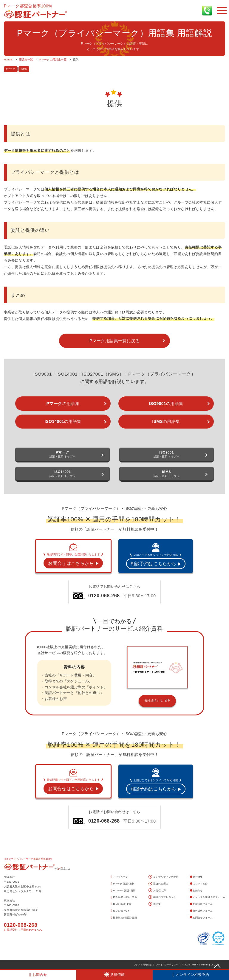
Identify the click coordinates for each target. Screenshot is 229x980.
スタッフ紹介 (199, 884)
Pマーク (11, 69)
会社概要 (196, 877)
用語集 (155, 904)
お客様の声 (157, 891)
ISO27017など (120, 911)
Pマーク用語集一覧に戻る (114, 341)
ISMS (24, 69)
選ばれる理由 (158, 884)
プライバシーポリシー (167, 965)
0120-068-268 (21, 925)
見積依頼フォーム (201, 904)
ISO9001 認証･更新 (123, 891)
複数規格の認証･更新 (124, 918)
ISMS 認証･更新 (121, 904)
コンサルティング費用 (163, 877)
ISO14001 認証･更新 (124, 897)
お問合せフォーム (201, 918)
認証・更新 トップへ (62, 454)
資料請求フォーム (201, 911)
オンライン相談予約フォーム (208, 897)
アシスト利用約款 (143, 965)
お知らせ (196, 891)
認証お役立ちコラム (162, 897)
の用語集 (63, 404)
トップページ (119, 877)
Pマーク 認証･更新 (123, 884)
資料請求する (157, 701)
